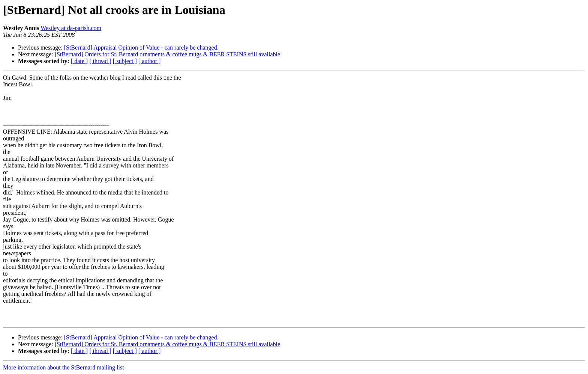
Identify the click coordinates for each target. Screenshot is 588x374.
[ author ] (150, 61)
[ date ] (79, 61)
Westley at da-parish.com (71, 28)
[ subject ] (125, 61)
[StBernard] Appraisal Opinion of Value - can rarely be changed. (141, 48)
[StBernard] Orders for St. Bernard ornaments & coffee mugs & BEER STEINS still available (167, 54)
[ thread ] (100, 61)
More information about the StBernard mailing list (64, 367)
